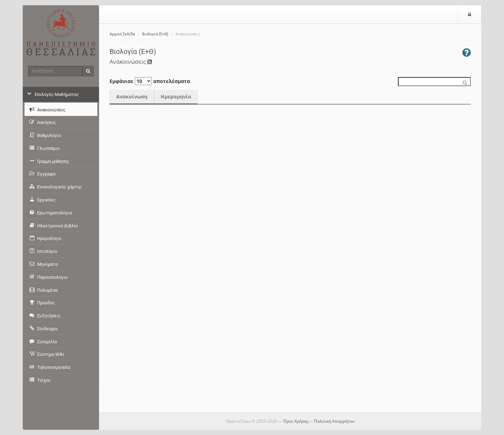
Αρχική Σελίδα (122, 34)
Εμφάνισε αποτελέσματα (150, 81)
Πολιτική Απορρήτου (334, 421)
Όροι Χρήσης (296, 421)
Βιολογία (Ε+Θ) (155, 34)
